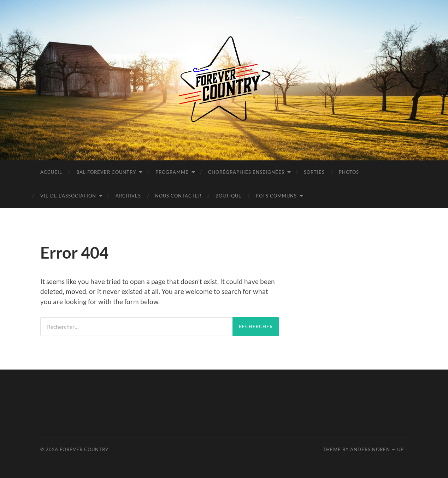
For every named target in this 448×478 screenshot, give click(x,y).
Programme (172, 172)
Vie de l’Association (68, 196)
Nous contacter (178, 196)
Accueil (51, 172)
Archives (128, 196)
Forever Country (84, 449)
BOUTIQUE (229, 196)
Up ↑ (402, 449)
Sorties (314, 172)
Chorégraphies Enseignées (246, 172)
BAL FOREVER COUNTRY (106, 172)
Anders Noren (370, 449)
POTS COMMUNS (276, 196)
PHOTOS (349, 172)
